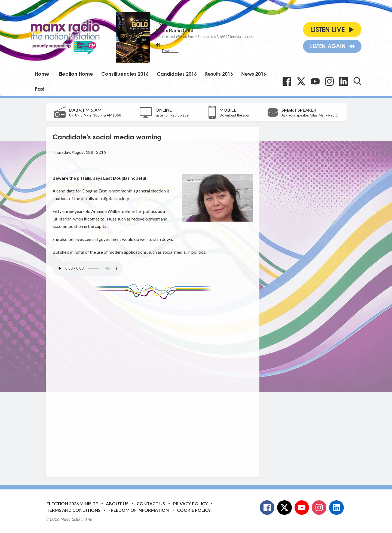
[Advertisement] (155, 384)
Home (42, 74)
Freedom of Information (139, 510)
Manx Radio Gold (174, 30)
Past (40, 89)
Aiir (90, 519)
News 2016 (254, 74)
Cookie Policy (194, 510)
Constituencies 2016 (125, 74)
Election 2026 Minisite (72, 503)
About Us (117, 503)
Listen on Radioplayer (173, 115)
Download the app (234, 115)
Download (170, 51)
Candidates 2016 (177, 74)
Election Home (76, 74)
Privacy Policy (190, 503)
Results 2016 (219, 74)
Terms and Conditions (73, 510)
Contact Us (151, 503)
